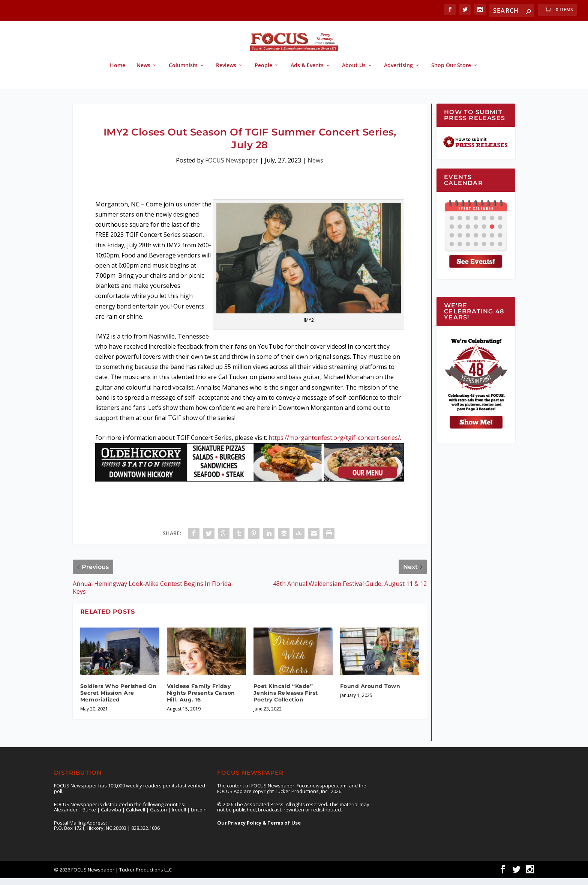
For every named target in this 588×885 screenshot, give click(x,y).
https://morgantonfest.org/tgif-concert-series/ (334, 444)
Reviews (226, 72)
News (143, 72)
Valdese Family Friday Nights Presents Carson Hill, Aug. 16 (201, 700)
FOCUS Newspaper (232, 167)
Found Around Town (370, 693)
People (263, 72)
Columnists (183, 72)
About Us (354, 72)
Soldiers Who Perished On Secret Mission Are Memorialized (118, 700)
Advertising (398, 72)
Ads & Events (307, 72)
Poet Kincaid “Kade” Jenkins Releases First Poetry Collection (286, 700)
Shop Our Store (451, 72)
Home (118, 72)
